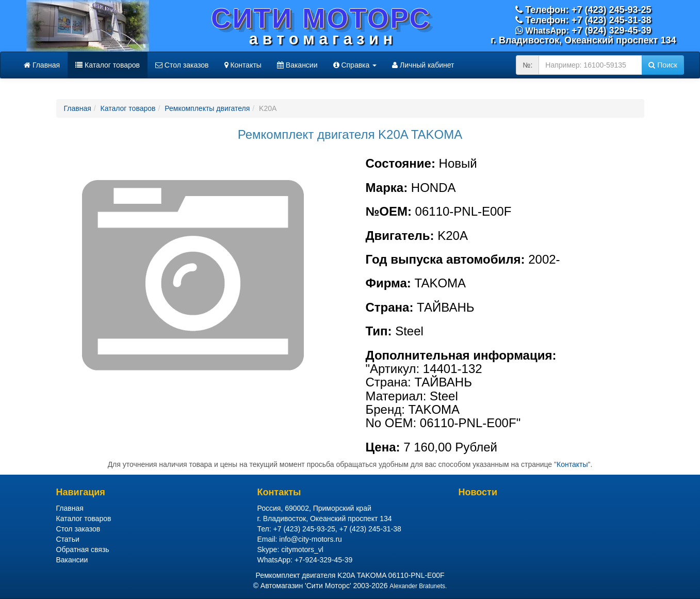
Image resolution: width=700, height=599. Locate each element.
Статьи (68, 539)
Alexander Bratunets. (418, 586)
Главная (42, 65)
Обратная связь (83, 549)
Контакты (243, 65)
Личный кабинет (423, 65)
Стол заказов (182, 65)
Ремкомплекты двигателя (207, 108)
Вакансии (297, 65)
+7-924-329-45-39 (323, 560)
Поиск (663, 65)
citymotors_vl (302, 549)
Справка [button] (355, 65)
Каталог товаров (108, 65)
